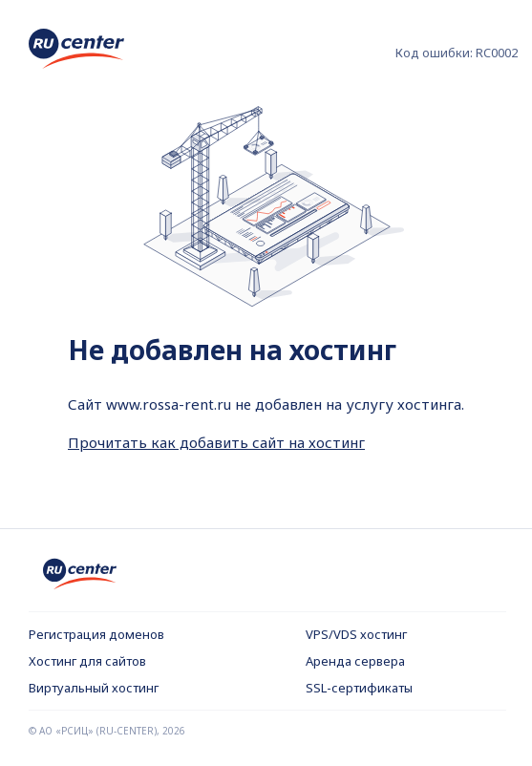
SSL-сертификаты (359, 688)
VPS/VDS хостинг (356, 634)
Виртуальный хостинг (94, 688)
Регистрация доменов (96, 634)
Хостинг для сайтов (87, 661)
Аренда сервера (355, 661)
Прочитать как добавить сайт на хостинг (216, 442)
